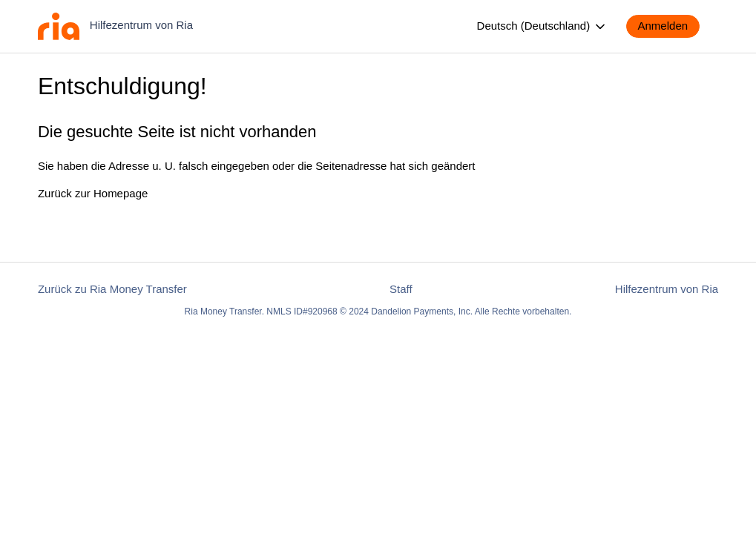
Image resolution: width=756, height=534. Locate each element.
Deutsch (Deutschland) (543, 27)
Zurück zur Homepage (93, 193)
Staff (401, 289)
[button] (671, 26)
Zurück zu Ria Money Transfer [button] (112, 289)
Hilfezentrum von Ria (667, 289)
